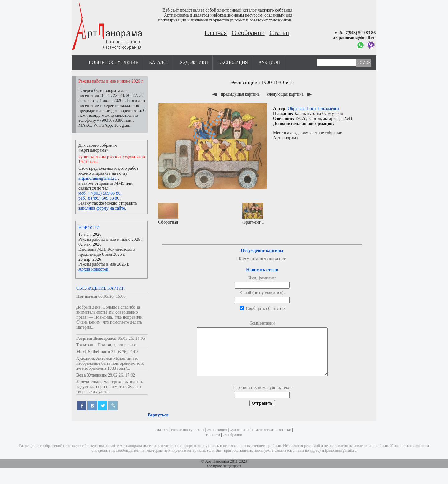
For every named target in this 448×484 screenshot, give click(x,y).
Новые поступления (114, 62)
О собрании (248, 33)
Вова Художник (91, 375)
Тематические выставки (271, 439)
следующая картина (289, 94)
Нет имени (87, 296)
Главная (216, 33)
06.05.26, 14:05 (131, 338)
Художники (194, 62)
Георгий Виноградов (96, 338)
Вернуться (158, 424)
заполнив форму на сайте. (102, 208)
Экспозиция (233, 62)
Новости (89, 228)
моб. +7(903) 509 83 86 (99, 193)
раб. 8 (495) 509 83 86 (99, 198)
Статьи (279, 33)
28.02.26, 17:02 (121, 375)
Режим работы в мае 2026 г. (104, 264)
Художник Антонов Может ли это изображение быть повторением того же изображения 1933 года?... (110, 363)
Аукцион (269, 62)
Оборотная (168, 214)
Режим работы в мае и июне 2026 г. (111, 239)
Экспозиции (244, 82)
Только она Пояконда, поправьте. (107, 345)
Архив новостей (93, 269)
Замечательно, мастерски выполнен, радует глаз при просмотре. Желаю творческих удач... (110, 387)
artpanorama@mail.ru (98, 178)
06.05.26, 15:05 (112, 296)
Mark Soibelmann (93, 352)
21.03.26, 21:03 (125, 352)
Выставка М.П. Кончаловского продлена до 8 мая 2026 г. (107, 252)
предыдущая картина (236, 94)
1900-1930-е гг (278, 82)
